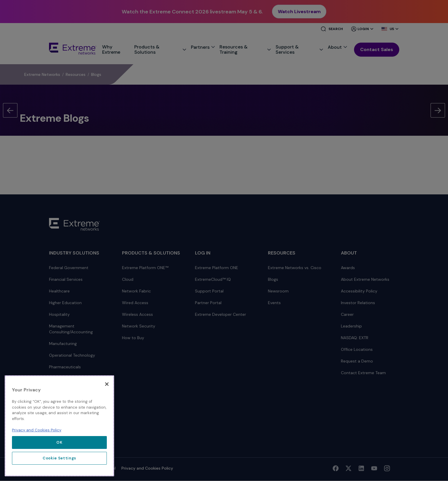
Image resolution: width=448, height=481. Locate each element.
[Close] (107, 384)
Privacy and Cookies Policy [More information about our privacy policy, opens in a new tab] (37, 430)
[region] (59, 426)
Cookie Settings (59, 458)
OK (59, 442)
